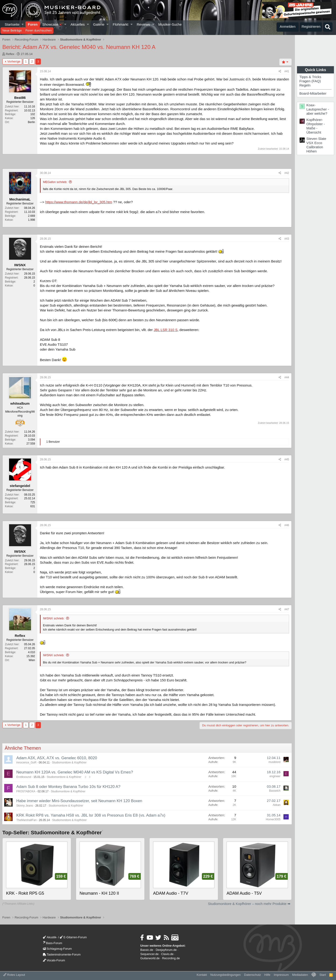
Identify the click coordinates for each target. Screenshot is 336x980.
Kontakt (202, 975)
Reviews (143, 24)
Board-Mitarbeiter (313, 93)
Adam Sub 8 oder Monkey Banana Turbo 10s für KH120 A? (68, 787)
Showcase (52, 24)
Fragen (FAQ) (310, 81)
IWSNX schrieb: (54, 618)
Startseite (12, 24)
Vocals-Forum (54, 960)
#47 (287, 609)
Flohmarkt (121, 24)
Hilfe (267, 975)
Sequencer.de (149, 954)
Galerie (99, 24)
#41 (287, 71)
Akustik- (50, 937)
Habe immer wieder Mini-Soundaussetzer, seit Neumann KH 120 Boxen (79, 801)
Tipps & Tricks (310, 77)
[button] (23, 24)
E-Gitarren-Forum (73, 937)
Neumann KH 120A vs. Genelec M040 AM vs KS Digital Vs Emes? (75, 772)
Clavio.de (167, 954)
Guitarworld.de (150, 958)
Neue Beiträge (12, 30)
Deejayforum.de (166, 950)
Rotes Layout (14, 975)
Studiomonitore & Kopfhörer (69, 763)
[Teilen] (280, 71)
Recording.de (171, 958)
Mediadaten (300, 975)
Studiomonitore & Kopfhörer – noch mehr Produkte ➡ (249, 904)
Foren (33, 24)
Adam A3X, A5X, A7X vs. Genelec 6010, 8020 (57, 758)
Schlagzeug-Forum (57, 949)
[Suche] (328, 27)
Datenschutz (252, 975)
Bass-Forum (52, 943)
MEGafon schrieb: (55, 182)
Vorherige (14, 61)
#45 (287, 459)
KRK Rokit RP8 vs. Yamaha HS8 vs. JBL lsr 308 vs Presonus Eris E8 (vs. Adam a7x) (91, 815)
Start (323, 975)
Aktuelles (78, 24)
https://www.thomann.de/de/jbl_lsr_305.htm (79, 202)
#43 (287, 239)
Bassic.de (147, 950)
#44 (287, 377)
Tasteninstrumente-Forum (62, 954)
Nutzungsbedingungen (225, 975)
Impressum (281, 975)
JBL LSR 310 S (166, 330)
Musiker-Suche (170, 24)
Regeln (305, 85)
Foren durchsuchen (38, 30)
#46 (287, 525)
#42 (287, 173)
